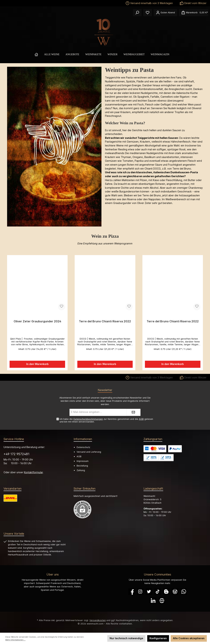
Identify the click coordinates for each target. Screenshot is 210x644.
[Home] (39, 54)
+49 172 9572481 (16, 454)
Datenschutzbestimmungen (88, 419)
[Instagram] (140, 592)
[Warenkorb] (194, 13)
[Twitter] (149, 592)
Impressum (83, 461)
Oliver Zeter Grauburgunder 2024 (37, 321)
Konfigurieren (158, 638)
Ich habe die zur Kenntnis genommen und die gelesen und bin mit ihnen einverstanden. (106, 420)
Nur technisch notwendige (126, 638)
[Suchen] (137, 13)
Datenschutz (83, 447)
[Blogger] (166, 592)
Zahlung (81, 470)
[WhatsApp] (184, 592)
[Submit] (133, 412)
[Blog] (175, 592)
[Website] (162, 601)
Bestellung (82, 466)
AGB (141, 419)
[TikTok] (158, 592)
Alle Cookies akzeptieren (189, 638)
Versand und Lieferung (89, 452)
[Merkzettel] (148, 13)
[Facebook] (132, 592)
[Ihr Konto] (165, 13)
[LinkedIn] (153, 601)
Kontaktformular (33, 472)
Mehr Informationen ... (15, 640)
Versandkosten (98, 620)
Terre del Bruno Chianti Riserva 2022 (105, 321)
